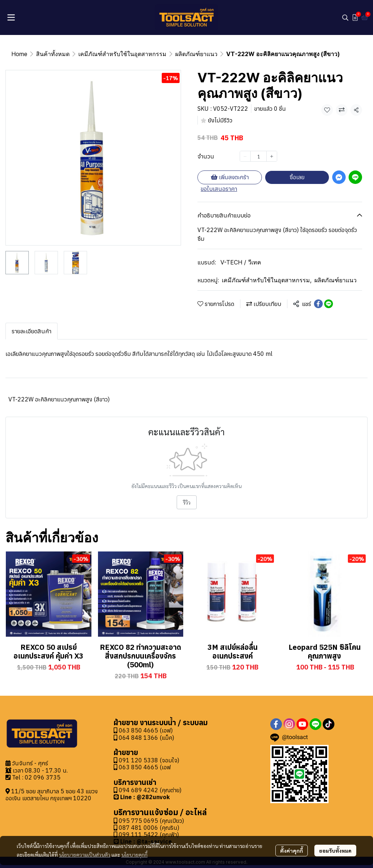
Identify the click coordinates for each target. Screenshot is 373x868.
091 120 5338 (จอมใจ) (149, 760)
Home (19, 54)
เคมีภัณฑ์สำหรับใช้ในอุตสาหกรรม (122, 54)
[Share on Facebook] (318, 304)
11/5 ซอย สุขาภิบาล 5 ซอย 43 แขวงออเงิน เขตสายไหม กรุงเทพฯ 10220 (52, 795)
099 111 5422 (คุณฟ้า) (146, 834)
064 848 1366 (136, 738)
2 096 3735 (44, 777)
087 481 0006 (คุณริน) (149, 828)
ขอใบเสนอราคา (219, 189)
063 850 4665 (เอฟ (145, 767)
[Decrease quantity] (245, 156)
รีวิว (187, 502)
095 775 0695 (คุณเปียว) (151, 821)
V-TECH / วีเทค (241, 262)
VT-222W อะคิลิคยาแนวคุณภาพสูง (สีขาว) (59, 399)
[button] (345, 17)
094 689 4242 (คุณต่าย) (150, 790)
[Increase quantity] (272, 156)
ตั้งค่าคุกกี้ (292, 851)
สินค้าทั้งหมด (53, 54)
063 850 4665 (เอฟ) (143, 730)
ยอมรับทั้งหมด (335, 851)
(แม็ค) (166, 738)
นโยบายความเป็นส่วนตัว (85, 855)
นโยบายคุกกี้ (134, 855)
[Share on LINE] (329, 304)
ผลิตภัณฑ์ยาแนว (196, 54)
